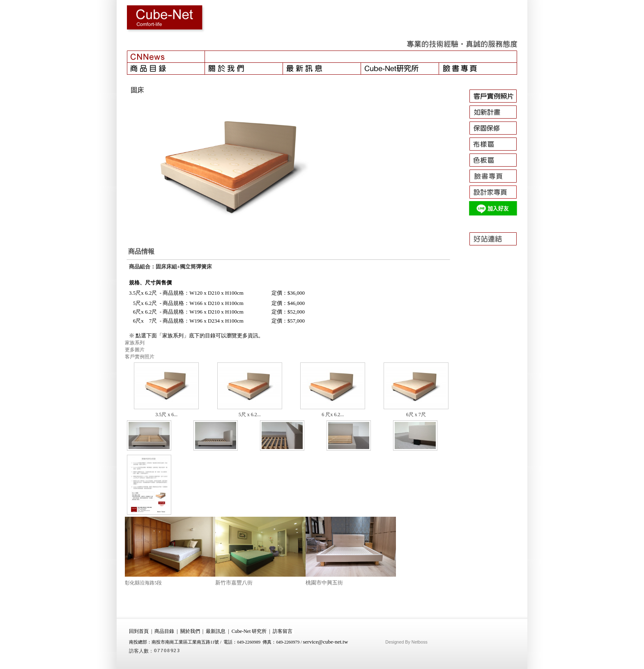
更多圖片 (135, 350)
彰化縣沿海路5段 (143, 583)
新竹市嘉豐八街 (234, 583)
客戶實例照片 (140, 357)
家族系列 (135, 343)
